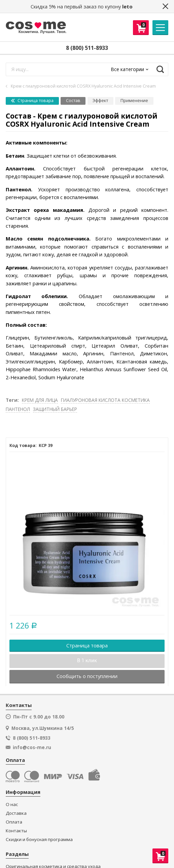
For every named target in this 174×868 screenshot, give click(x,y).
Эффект (100, 101)
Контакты (16, 831)
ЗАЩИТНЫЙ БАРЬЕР (55, 409)
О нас (12, 805)
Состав (73, 101)
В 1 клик (87, 661)
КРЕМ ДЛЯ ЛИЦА (40, 400)
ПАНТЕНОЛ (18, 409)
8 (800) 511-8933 (87, 48)
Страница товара (32, 101)
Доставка (16, 813)
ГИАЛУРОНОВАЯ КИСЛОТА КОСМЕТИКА (105, 400)
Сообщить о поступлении (87, 676)
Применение (134, 101)
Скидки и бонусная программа (39, 840)
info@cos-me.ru (32, 747)
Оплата (14, 822)
